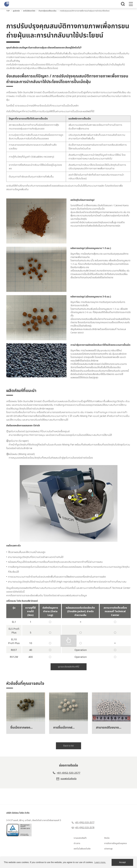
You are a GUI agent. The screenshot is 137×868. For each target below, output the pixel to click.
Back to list (68, 761)
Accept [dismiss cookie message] (122, 862)
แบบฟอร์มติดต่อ (68, 795)
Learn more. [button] (100, 862)
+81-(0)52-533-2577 (68, 789)
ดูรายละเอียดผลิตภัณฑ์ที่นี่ (69, 679)
